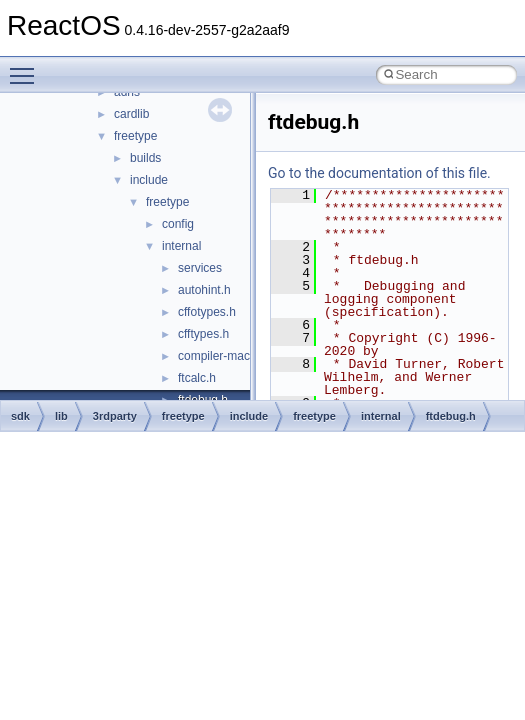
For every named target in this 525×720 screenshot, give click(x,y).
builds (145, 158)
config (178, 224)
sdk (20, 416)
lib (61, 416)
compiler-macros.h (227, 356)
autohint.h (204, 290)
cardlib (131, 114)
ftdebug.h (451, 416)
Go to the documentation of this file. (379, 173)
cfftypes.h (203, 334)
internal (181, 246)
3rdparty (115, 416)
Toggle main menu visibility (27, 67)
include (149, 180)
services (200, 268)
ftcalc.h (197, 378)
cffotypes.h (207, 312)
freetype (135, 136)
